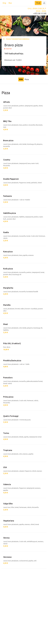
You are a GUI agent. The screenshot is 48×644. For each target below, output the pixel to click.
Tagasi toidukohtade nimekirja (16, 39)
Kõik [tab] (21, 79)
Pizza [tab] (27, 79)
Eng (4, 3)
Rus (10, 3)
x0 (38, 3)
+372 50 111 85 (40, 13)
